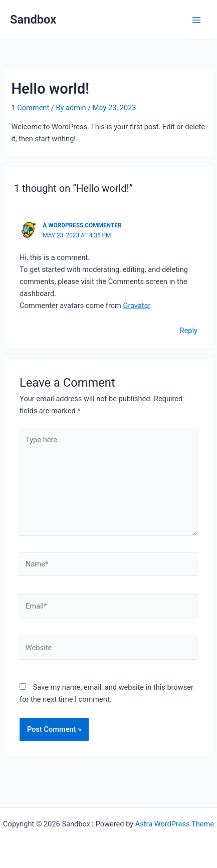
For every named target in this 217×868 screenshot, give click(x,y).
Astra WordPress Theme (175, 824)
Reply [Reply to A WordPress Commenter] (189, 331)
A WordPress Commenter (82, 225)
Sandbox (33, 20)
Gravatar (136, 306)
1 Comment (30, 108)
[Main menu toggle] (196, 20)
